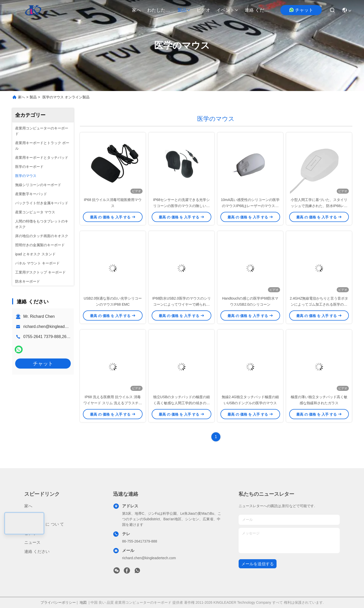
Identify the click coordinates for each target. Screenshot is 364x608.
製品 (184, 10)
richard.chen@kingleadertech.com (54, 326)
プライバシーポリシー (58, 602)
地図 (83, 602)
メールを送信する (258, 564)
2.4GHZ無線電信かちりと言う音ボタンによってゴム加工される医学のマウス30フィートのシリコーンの (319, 304)
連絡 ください (257, 10)
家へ (136, 10)
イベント (227, 10)
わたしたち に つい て (159, 10)
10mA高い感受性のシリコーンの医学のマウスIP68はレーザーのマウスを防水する (250, 206)
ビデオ (203, 10)
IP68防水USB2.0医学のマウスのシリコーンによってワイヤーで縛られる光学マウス (181, 304)
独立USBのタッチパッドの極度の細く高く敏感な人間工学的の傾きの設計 (182, 403)
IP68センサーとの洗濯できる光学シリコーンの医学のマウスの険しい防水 (182, 206)
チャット (301, 10)
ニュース (32, 542)
